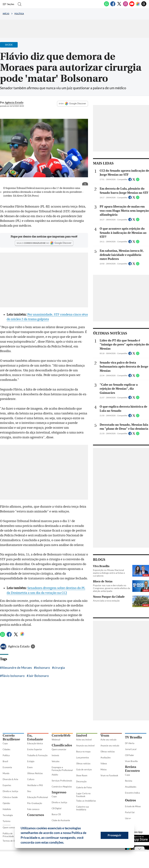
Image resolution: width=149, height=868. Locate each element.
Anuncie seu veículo (110, 746)
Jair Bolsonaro (39, 676)
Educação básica (35, 743)
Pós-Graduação (35, 803)
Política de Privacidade (8, 835)
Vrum (105, 735)
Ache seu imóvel (84, 740)
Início (6, 14)
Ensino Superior (35, 749)
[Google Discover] (138, 4)
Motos (104, 769)
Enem (30, 767)
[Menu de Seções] (9, 4)
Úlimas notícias (83, 763)
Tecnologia (8, 815)
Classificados (62, 745)
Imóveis (55, 755)
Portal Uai (130, 812)
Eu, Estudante (35, 737)
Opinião (6, 803)
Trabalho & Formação (37, 755)
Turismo (6, 821)
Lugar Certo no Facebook (83, 795)
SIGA (72, 104)
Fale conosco (33, 809)
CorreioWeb (61, 735)
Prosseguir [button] (114, 835)
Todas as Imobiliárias (86, 801)
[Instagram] (125, 6)
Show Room (82, 775)
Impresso (59, 792)
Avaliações (106, 758)
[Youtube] (132, 6)
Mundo (6, 773)
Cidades (6, 749)
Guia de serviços (84, 769)
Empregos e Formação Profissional (62, 769)
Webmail (56, 740)
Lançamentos (83, 758)
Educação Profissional (37, 797)
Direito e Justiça (10, 791)
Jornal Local (131, 749)
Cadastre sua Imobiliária (82, 808)
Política (19, 14)
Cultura (31, 779)
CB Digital (56, 808)
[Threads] (144, 6)
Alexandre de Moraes (17, 668)
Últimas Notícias (35, 773)
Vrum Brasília (131, 761)
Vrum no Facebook (109, 775)
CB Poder (129, 755)
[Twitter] (119, 6)
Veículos (56, 761)
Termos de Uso (10, 841)
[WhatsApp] (106, 6)
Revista (129, 781)
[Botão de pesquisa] (19, 4)
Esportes (7, 785)
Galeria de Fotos (84, 787)
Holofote (7, 809)
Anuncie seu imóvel (85, 746)
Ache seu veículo (108, 740)
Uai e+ (128, 818)
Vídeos (104, 763)
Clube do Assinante (61, 820)
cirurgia (59, 668)
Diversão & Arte (10, 779)
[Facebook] (113, 6)
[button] (65, 843)
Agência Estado (19, 646)
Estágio (31, 761)
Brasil (5, 761)
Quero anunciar (59, 749)
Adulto (55, 775)
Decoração (81, 781)
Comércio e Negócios (62, 787)
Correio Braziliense (11, 737)
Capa (5, 743)
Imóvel (82, 735)
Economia (7, 767)
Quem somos (9, 827)
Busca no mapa (83, 752)
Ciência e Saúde (10, 797)
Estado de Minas (133, 806)
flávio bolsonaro (13, 676)
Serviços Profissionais (62, 781)
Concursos (36, 815)
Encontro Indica (132, 793)
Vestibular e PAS (35, 785)
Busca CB (56, 814)
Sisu (29, 791)
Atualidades (131, 787)
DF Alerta (130, 743)
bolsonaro (43, 668)
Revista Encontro (132, 769)
